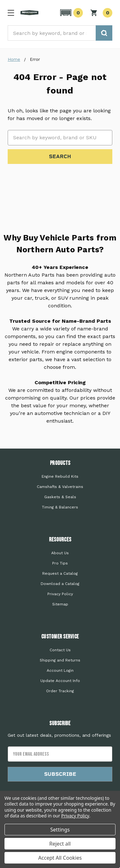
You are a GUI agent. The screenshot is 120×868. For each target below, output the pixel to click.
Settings (60, 830)
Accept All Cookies (60, 858)
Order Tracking (60, 691)
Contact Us (60, 650)
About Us (60, 553)
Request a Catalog (60, 573)
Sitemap (60, 604)
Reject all (60, 844)
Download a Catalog (60, 584)
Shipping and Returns (60, 660)
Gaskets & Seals (60, 497)
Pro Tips (60, 563)
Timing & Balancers (60, 507)
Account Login (60, 670)
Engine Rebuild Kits (60, 476)
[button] (71, 13)
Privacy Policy (60, 594)
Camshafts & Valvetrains (60, 487)
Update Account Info (60, 681)
